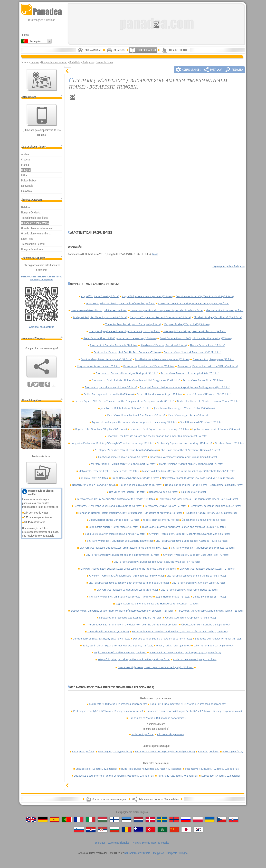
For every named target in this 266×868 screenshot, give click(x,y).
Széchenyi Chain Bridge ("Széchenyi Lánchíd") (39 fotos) (195, 331)
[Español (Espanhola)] (55, 820)
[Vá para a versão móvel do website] (42, 115)
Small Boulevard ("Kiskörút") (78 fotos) (202, 422)
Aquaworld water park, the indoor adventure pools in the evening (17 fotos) (135, 422)
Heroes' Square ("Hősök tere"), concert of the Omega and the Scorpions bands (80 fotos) (124, 401)
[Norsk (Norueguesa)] (174, 820)
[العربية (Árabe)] (162, 829)
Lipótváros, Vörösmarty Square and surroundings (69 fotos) (183, 457)
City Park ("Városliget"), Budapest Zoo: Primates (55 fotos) (203, 548)
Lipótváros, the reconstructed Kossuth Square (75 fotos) (131, 618)
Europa (233, 751)
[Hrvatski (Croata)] (91, 829)
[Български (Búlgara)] (115, 829)
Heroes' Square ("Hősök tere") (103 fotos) (208, 394)
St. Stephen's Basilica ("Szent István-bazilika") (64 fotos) (126, 450)
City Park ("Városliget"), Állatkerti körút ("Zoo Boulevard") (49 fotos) (126, 576)
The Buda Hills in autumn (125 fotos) (108, 631)
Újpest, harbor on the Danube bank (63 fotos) (115, 520)
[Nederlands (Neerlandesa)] (138, 820)
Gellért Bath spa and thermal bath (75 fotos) (109, 394)
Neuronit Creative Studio (137, 853)
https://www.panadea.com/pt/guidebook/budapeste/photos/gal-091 (42, 278)
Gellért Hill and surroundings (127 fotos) (160, 394)
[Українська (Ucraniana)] (210, 820)
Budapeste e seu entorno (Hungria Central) (194, 711)
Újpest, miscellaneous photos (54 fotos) (204, 520)
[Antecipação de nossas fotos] (42, 473)
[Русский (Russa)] (186, 820)
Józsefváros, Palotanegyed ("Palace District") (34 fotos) (184, 408)
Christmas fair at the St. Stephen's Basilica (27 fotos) (190, 450)
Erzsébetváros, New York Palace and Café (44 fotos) (192, 352)
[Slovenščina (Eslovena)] (79, 829)
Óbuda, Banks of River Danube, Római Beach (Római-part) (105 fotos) (204, 485)
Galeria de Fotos (104, 62)
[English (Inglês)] (31, 820)
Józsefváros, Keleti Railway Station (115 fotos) (126, 408)
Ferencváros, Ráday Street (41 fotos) (203, 380)
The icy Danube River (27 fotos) (207, 345)
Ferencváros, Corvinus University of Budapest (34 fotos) (127, 373)
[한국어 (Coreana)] (198, 829)
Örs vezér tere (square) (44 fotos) (128, 492)
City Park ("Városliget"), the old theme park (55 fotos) (196, 576)
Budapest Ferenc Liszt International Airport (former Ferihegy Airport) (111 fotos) (185, 387)
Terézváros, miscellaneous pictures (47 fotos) (216, 506)
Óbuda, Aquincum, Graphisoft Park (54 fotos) (191, 618)
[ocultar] (68, 71)
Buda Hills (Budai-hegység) (188, 704)
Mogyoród (159, 853)
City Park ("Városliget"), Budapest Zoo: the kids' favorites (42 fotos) (123, 555)
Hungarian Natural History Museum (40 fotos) (211, 513)
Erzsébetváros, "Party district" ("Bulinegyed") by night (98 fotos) (185, 652)
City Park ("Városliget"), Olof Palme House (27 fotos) (190, 590)
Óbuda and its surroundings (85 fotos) (140, 485)
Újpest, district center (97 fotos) (161, 520)
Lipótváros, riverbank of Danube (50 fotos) (216, 429)
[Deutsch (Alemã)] (43, 820)
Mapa (155, 254)
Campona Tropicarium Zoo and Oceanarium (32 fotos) (160, 317)
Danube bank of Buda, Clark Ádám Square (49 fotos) (162, 639)
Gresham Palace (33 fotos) (230, 443)
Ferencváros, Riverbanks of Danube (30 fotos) (149, 366)
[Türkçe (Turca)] (151, 829)
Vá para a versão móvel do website (151, 843)
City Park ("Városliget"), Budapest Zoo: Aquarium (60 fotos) (120, 541)
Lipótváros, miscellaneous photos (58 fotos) (123, 457)
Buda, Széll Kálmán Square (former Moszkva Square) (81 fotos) (118, 645)
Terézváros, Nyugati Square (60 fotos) (166, 506)
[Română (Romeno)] (127, 829)
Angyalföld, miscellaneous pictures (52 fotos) (147, 296)
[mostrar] (68, 785)
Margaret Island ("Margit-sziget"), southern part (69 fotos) (123, 464)
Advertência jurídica (119, 843)
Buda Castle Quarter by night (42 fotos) (195, 659)
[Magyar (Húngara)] (103, 820)
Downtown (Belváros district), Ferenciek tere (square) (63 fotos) (194, 303)
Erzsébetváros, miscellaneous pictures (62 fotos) (162, 359)
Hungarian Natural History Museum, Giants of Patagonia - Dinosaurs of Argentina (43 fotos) (130, 513)
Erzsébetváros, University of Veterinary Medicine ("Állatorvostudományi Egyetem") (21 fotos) (122, 611)
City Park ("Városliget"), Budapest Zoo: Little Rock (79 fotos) (196, 555)
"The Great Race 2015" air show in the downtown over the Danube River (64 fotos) (132, 625)
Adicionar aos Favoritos (42, 327)
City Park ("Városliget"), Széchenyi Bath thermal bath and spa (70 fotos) (129, 583)
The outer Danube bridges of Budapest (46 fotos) (133, 324)
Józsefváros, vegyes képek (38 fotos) (188, 415)
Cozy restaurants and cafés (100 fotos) (99, 366)
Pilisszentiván (170, 734)
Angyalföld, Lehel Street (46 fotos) (100, 296)
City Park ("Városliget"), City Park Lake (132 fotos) (199, 583)
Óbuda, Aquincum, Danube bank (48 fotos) (205, 625)
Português (35, 41)
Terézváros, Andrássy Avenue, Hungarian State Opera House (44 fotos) (198, 499)
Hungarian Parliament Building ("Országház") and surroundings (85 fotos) (112, 443)
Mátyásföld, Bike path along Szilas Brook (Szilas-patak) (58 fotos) (134, 659)
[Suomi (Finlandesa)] (114, 820)
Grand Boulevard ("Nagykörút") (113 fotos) (135, 478)
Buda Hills (75, 62)
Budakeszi (143, 734)
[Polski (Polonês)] (198, 820)
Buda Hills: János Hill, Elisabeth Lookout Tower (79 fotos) (209, 401)
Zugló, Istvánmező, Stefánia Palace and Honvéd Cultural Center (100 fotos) (157, 604)
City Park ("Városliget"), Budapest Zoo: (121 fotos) (207, 569)
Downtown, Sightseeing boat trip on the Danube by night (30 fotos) (156, 667)
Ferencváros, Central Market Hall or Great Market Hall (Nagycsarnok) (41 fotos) (136, 380)
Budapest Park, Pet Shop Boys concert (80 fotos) (100, 317)
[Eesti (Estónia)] (126, 820)
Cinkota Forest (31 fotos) (95, 478)
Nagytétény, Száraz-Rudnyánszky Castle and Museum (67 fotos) (198, 478)
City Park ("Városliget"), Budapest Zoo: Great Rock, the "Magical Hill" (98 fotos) (158, 562)
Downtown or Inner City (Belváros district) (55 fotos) (205, 296)
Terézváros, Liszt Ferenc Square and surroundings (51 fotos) (108, 506)
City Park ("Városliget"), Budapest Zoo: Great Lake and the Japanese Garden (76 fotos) (128, 569)
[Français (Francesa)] (79, 820)
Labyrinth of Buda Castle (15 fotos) (213, 645)
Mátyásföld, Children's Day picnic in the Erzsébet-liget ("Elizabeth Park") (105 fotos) (189, 471)
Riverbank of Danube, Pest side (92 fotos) (164, 345)
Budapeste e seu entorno (54, 62)
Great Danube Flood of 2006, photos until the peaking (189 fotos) (120, 338)
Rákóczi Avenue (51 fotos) (164, 492)
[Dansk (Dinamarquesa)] (150, 820)
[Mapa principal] (42, 80)
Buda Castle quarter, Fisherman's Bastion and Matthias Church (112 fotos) (184, 527)
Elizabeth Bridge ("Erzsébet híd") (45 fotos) (218, 317)
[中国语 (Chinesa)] (174, 829)
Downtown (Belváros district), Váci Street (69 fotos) (99, 310)
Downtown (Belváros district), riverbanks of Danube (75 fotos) (121, 303)
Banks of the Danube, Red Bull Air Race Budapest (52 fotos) (127, 352)
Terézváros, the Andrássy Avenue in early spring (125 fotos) (211, 611)
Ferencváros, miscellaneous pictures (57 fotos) (111, 387)
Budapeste (88, 62)
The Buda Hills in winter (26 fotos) (225, 310)
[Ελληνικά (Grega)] (139, 829)
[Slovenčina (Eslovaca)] (234, 820)
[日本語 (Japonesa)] (186, 829)
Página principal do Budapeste (229, 266)
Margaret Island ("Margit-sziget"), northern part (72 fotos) (192, 464)
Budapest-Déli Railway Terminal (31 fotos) (218, 639)
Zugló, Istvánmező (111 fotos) (209, 597)
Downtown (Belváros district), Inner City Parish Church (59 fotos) (167, 310)
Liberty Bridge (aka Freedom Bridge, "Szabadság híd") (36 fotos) (125, 331)
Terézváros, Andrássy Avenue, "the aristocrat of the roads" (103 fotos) (116, 499)
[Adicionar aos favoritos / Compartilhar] (42, 367)
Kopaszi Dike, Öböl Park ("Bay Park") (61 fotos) (101, 429)
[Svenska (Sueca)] (162, 820)
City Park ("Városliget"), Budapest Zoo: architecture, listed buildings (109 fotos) (124, 548)
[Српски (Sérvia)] (103, 829)
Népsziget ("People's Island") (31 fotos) (94, 485)
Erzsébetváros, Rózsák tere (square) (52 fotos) (106, 359)
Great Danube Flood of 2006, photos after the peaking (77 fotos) (196, 338)
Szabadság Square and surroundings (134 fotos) (185, 443)
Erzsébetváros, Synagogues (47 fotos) (213, 359)
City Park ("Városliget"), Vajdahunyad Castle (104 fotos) (127, 590)
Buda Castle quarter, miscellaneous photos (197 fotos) (116, 534)
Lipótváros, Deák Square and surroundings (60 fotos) (160, 429)
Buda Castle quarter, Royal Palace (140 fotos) (114, 527)
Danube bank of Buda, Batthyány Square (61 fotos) (101, 639)
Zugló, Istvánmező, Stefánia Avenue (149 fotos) (120, 652)
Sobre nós (100, 843)
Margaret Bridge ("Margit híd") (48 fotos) (187, 324)
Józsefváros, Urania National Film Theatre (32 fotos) (136, 415)
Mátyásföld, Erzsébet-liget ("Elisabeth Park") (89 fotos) (109, 471)
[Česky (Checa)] (222, 820)
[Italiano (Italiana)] (91, 820)
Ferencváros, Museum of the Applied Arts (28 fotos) (190, 373)
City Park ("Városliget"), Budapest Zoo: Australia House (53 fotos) (192, 541)
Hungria (35, 62)
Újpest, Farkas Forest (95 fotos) (173, 645)
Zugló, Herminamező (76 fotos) (173, 597)
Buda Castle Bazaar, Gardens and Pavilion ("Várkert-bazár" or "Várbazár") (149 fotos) (180, 631)
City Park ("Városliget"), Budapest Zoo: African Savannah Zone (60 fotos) (190, 534)
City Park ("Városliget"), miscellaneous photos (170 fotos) (121, 597)
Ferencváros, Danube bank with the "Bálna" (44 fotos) (208, 366)
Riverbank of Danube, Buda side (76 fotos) (114, 345)
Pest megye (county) (108, 711)
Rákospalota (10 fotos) (193, 492)
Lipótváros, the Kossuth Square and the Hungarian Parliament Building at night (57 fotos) (158, 436)
